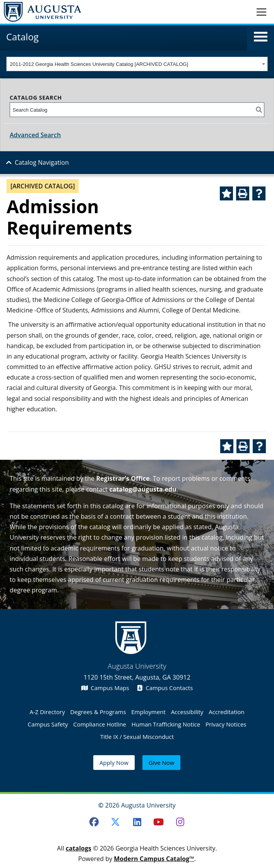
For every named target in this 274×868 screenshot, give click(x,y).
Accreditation (226, 712)
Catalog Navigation (42, 162)
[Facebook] (94, 822)
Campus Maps (105, 688)
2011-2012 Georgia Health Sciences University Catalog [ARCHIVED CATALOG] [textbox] (99, 64)
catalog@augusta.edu (143, 489)
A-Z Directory (47, 712)
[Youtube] (159, 822)
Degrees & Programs (98, 712)
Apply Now (114, 763)
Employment (148, 712)
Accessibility (187, 712)
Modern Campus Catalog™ (154, 859)
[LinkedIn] (137, 822)
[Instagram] (180, 822)
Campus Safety (48, 724)
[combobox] (137, 64)
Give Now (161, 763)
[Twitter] (115, 822)
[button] (261, 37)
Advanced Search (35, 135)
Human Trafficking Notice (166, 724)
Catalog (22, 37)
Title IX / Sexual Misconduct (137, 737)
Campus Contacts (165, 688)
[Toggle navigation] (261, 12)
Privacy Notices (226, 724)
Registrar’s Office (123, 478)
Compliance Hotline (100, 724)
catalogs (79, 848)
